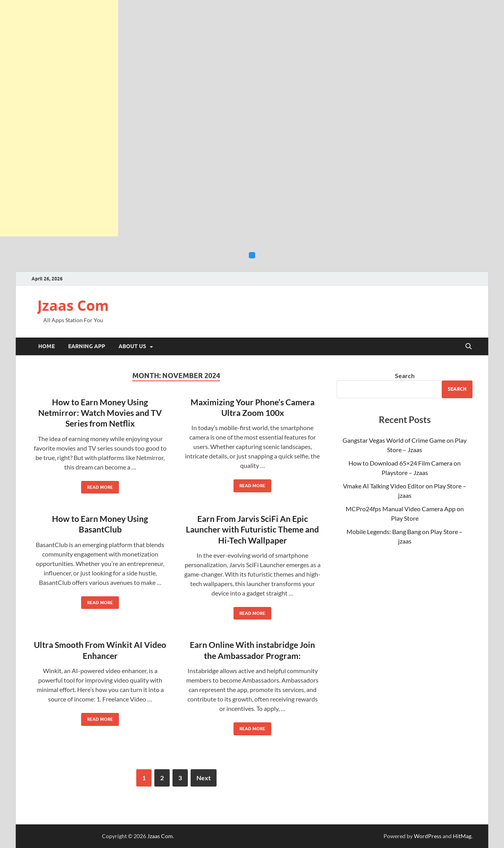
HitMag (462, 836)
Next (204, 778)
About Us (132, 346)
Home (46, 346)
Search (405, 376)
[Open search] (469, 347)
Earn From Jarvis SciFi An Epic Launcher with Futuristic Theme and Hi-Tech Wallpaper (252, 529)
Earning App (87, 346)
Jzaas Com (73, 305)
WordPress (428, 836)
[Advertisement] (59, 118)
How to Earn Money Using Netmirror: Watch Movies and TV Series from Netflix (100, 413)
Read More (97, 485)
